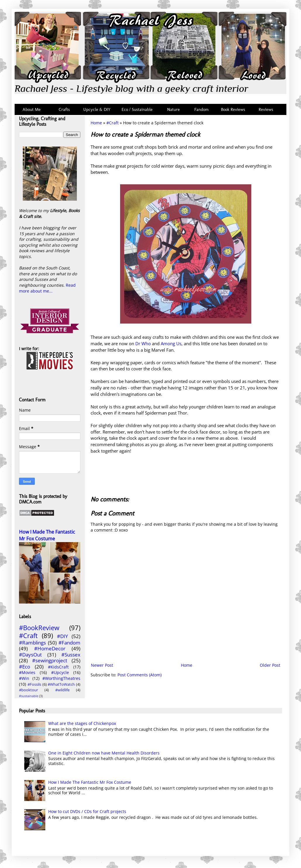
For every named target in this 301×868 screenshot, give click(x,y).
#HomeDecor (50, 648)
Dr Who (143, 344)
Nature (173, 109)
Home (96, 123)
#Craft (113, 123)
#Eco (25, 667)
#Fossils (34, 684)
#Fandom (69, 643)
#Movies (27, 672)
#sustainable (29, 696)
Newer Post (102, 665)
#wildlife (62, 690)
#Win (24, 678)
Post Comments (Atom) (140, 675)
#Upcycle (60, 672)
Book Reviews (233, 109)
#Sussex (71, 655)
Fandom (201, 109)
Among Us (171, 344)
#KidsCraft (58, 667)
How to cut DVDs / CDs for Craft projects (87, 811)
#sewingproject (50, 660)
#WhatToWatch (61, 684)
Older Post (270, 665)
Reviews (265, 109)
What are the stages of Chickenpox (82, 723)
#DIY (63, 636)
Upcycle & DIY (98, 109)
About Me (32, 109)
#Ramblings (32, 643)
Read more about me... (47, 288)
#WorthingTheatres (61, 678)
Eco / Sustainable (138, 109)
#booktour (28, 690)
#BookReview (39, 628)
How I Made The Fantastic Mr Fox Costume (47, 535)
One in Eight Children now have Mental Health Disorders (104, 753)
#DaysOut (30, 655)
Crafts (64, 109)
